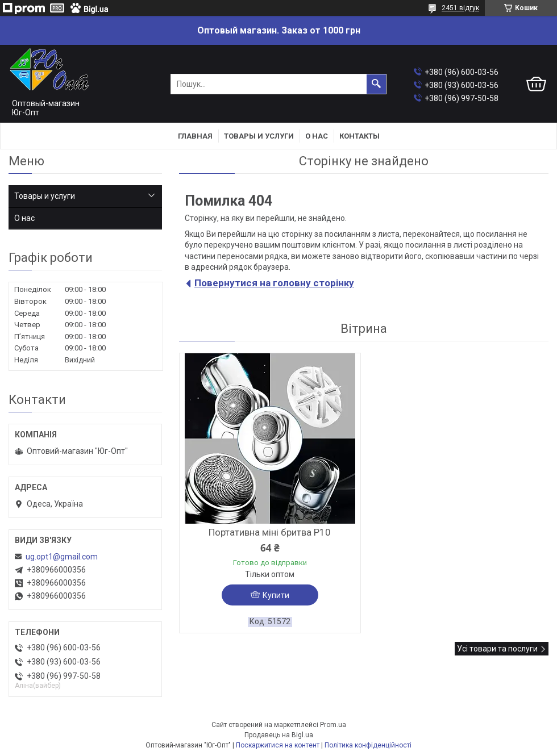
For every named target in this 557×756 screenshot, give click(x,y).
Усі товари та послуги (497, 649)
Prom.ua (333, 725)
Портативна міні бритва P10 (270, 532)
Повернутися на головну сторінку (274, 283)
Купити (276, 595)
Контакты (359, 136)
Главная (195, 136)
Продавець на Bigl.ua (279, 735)
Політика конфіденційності (368, 745)
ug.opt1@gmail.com (62, 557)
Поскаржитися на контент (278, 745)
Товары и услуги (259, 136)
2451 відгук (460, 8)
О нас (317, 136)
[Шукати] (376, 84)
